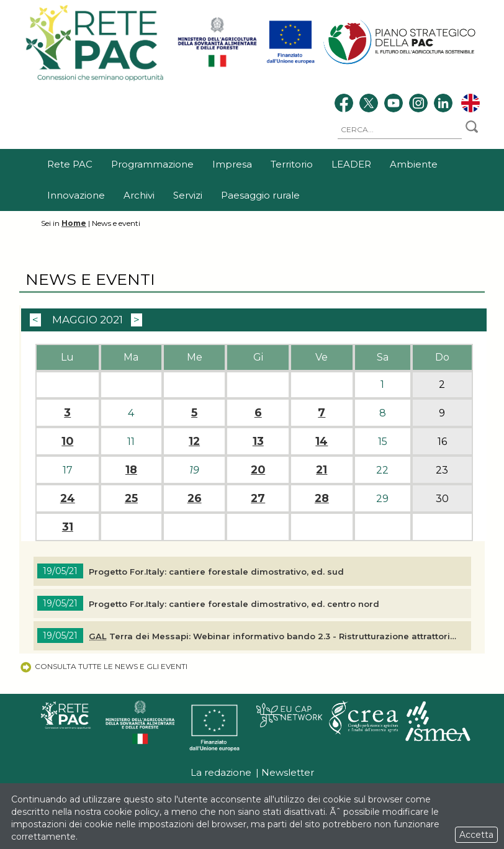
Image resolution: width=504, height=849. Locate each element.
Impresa (232, 164)
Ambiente (414, 164)
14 (322, 441)
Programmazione (152, 164)
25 (131, 498)
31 (68, 527)
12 (194, 441)
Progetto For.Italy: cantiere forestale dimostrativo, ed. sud (216, 572)
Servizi (188, 195)
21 (322, 470)
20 (258, 470)
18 (131, 470)
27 (258, 498)
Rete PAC (70, 164)
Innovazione (76, 195)
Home (74, 223)
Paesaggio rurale (260, 195)
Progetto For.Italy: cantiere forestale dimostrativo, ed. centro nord (234, 604)
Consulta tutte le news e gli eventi (103, 666)
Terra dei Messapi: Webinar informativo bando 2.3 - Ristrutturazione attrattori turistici (274, 636)
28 (322, 498)
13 (258, 441)
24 (68, 498)
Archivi (139, 195)
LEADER (351, 164)
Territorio (292, 164)
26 (195, 498)
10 (67, 441)
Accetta (476, 835)
